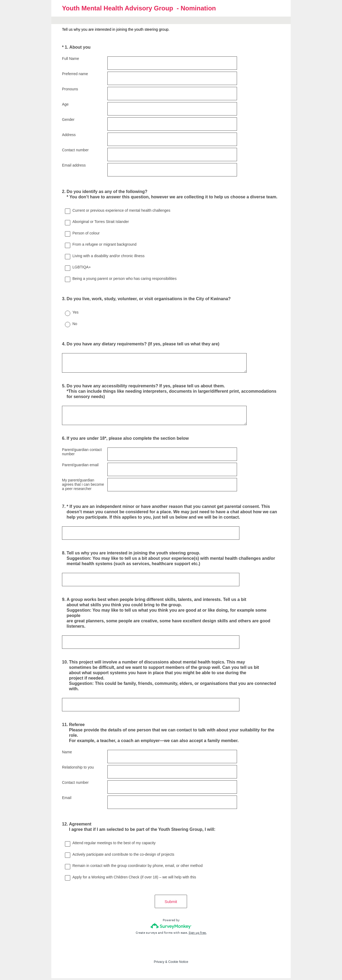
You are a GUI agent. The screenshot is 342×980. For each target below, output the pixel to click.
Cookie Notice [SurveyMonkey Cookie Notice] (178, 964)
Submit (171, 903)
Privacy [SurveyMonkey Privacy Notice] (159, 964)
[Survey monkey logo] (171, 928)
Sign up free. (198, 935)
